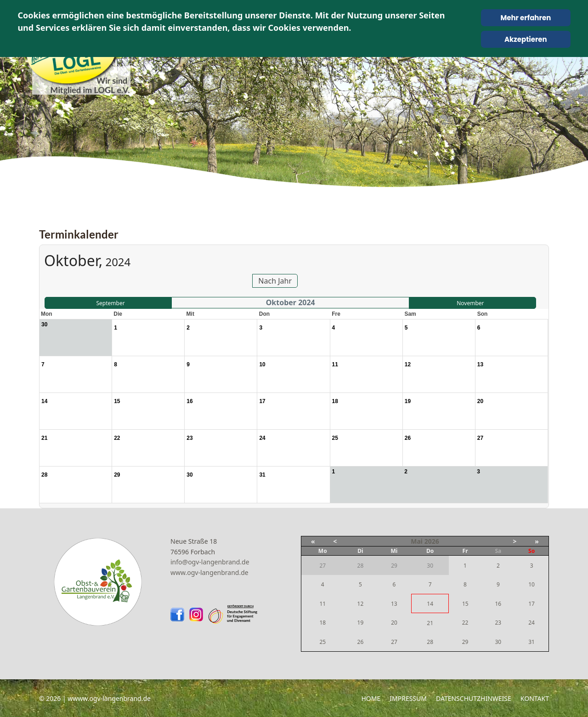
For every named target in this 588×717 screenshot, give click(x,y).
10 (531, 584)
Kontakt (535, 698)
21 (430, 623)
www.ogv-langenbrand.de (209, 572)
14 (430, 604)
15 (465, 604)
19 (361, 623)
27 (394, 642)
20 (394, 623)
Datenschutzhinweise (474, 698)
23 (498, 623)
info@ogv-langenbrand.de (210, 562)
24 (531, 623)
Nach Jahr (275, 281)
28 (430, 642)
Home (371, 698)
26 (361, 642)
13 (394, 604)
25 (322, 642)
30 (498, 642)
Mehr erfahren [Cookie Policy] (526, 18)
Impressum (408, 698)
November (470, 303)
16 (498, 604)
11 (322, 604)
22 (465, 623)
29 (465, 642)
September (110, 303)
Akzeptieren (526, 39)
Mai (417, 541)
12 (361, 604)
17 (531, 604)
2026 (432, 541)
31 (531, 642)
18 (322, 623)
